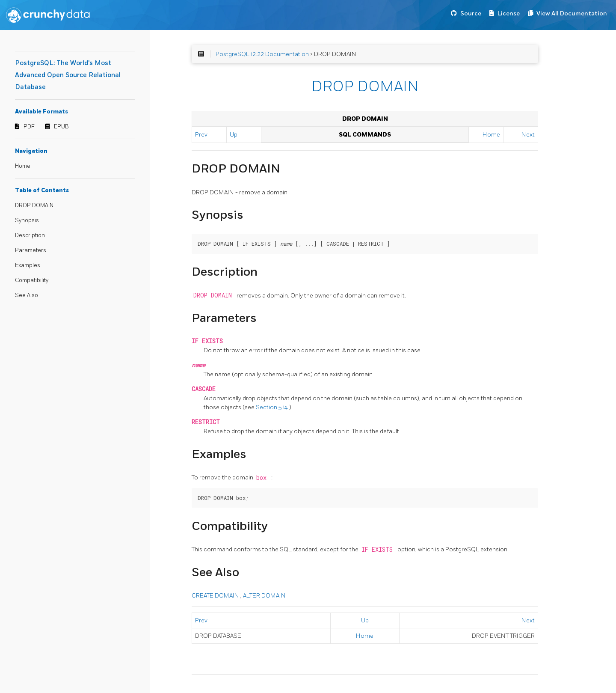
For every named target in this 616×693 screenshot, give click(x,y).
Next (528, 135)
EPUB (61, 127)
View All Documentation (572, 13)
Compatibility (32, 280)
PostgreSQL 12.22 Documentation (262, 54)
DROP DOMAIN (34, 205)
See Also (27, 295)
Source (471, 13)
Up (234, 135)
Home (23, 166)
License (509, 13)
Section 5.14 (272, 407)
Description (30, 235)
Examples (28, 265)
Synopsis (27, 220)
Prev (201, 135)
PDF (29, 127)
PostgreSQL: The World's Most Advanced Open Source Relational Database (68, 75)
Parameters (31, 250)
